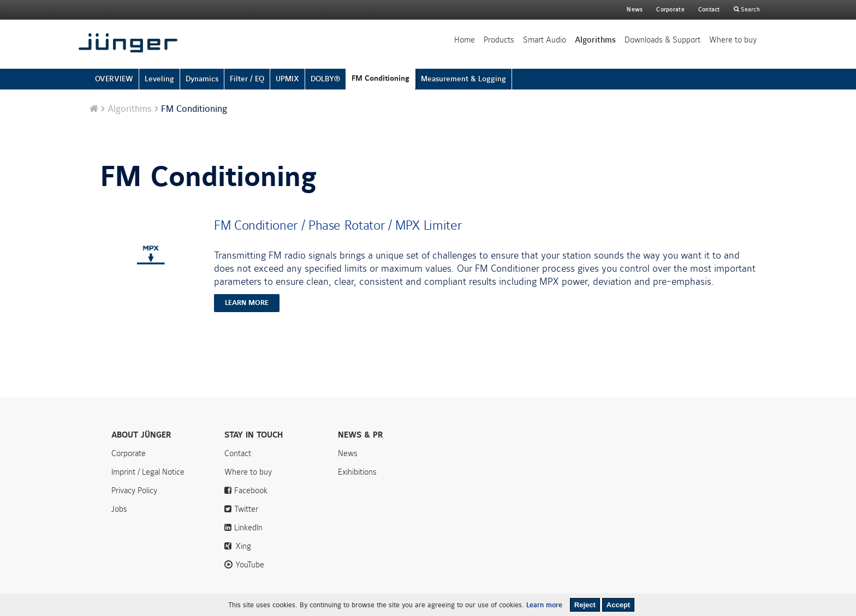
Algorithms (595, 40)
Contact (709, 10)
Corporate (129, 453)
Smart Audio (545, 40)
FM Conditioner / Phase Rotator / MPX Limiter (338, 225)
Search (750, 10)
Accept (618, 605)
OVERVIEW (114, 79)
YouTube (250, 565)
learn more (247, 303)
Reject (585, 605)
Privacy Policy (134, 491)
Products (499, 40)
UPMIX (287, 79)
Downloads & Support (662, 40)
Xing (243, 546)
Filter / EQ (247, 79)
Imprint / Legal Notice (148, 472)
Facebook (251, 491)
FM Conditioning (381, 78)
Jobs (119, 509)
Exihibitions (357, 472)
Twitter (246, 509)
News (635, 10)
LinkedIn (248, 528)
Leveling (159, 79)
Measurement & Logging (463, 79)
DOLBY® (325, 79)
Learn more (544, 605)
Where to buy (733, 40)
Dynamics (202, 79)
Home (465, 40)
